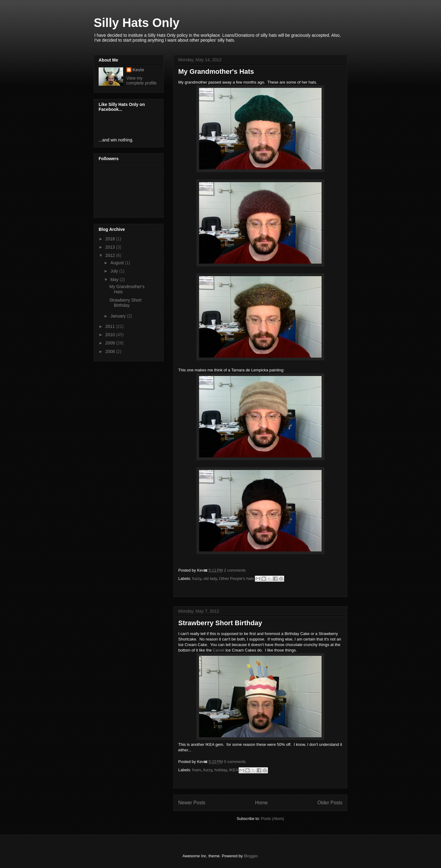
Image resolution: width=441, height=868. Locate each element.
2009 (111, 343)
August (117, 263)
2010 (111, 335)
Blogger (251, 856)
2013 (111, 247)
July (115, 271)
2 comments (235, 570)
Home (262, 803)
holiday (221, 770)
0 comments (235, 762)
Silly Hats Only (137, 23)
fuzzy (197, 579)
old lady (210, 579)
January (119, 316)
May (115, 280)
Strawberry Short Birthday (220, 623)
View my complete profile (142, 81)
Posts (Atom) (272, 819)
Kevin (138, 70)
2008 (111, 351)
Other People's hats (236, 579)
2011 (111, 326)
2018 (111, 239)
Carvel (219, 650)
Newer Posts (192, 803)
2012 (111, 255)
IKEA (234, 770)
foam (197, 770)
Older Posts (330, 803)
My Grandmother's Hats (216, 71)
